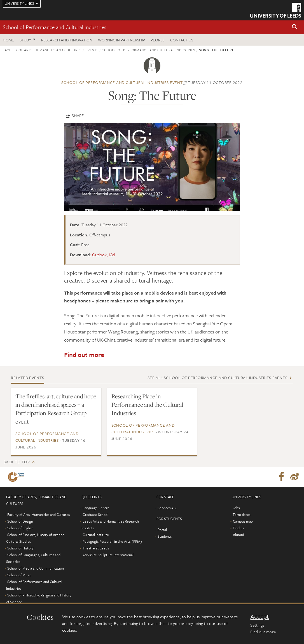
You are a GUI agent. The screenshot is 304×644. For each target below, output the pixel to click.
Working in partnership (121, 40)
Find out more (84, 355)
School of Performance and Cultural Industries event (122, 82)
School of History (20, 548)
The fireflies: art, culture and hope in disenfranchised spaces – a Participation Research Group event (56, 409)
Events (92, 50)
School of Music (19, 575)
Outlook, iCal (104, 255)
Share (78, 116)
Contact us (182, 40)
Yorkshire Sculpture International (108, 555)
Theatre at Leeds (96, 548)
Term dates (241, 514)
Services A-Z (167, 508)
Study (25, 40)
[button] (295, 27)
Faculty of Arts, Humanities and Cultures (42, 50)
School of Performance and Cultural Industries (55, 27)
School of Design (20, 521)
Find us (238, 528)
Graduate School (95, 514)
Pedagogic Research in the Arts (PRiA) (112, 541)
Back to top (17, 462)
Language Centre (96, 508)
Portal (162, 530)
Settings (257, 625)
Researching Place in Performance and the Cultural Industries (147, 405)
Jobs (236, 508)
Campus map (243, 521)
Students (165, 536)
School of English (20, 528)
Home (8, 40)
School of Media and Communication (36, 568)
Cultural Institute (96, 535)
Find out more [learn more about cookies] (263, 632)
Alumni (238, 535)
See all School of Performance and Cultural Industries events (217, 378)
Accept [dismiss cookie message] (260, 617)
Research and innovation (67, 40)
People (158, 40)
